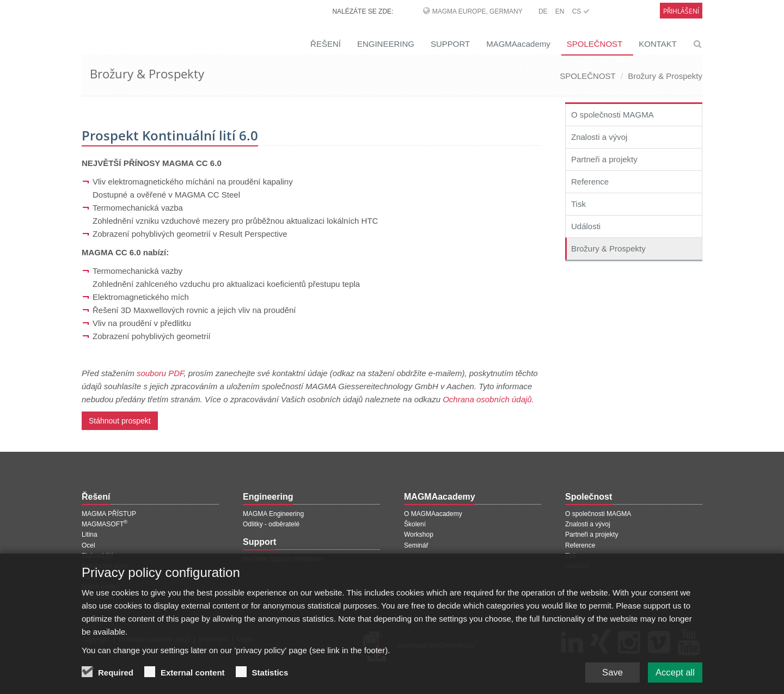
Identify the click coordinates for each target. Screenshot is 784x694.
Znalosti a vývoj (599, 137)
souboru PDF (160, 373)
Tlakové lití (97, 556)
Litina (90, 535)
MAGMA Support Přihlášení (283, 559)
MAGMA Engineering (273, 514)
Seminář (416, 545)
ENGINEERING (386, 44)
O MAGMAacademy (433, 514)
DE (543, 11)
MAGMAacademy (518, 44)
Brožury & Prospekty (665, 76)
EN (560, 11)
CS (581, 11)
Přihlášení (681, 11)
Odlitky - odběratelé (271, 524)
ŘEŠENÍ (326, 44)
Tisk (578, 204)
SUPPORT (450, 44)
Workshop (419, 535)
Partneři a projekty (604, 159)
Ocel (88, 545)
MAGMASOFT (105, 524)
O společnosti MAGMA (612, 115)
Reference (590, 182)
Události (586, 226)
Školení (415, 524)
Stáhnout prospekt (120, 421)
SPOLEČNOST (595, 44)
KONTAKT (658, 44)
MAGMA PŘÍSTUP (109, 514)
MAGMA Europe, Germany (477, 11)
